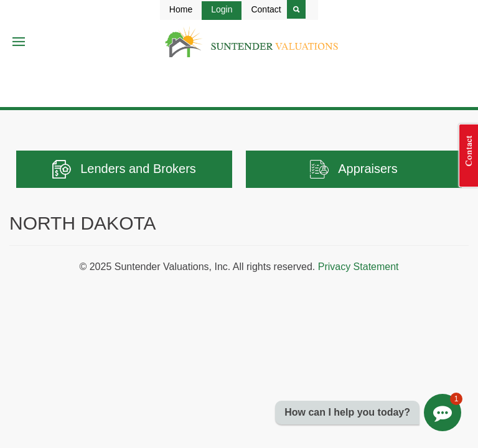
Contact (266, 9)
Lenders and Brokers (124, 169)
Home (181, 9)
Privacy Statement (358, 267)
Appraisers (354, 169)
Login (222, 9)
